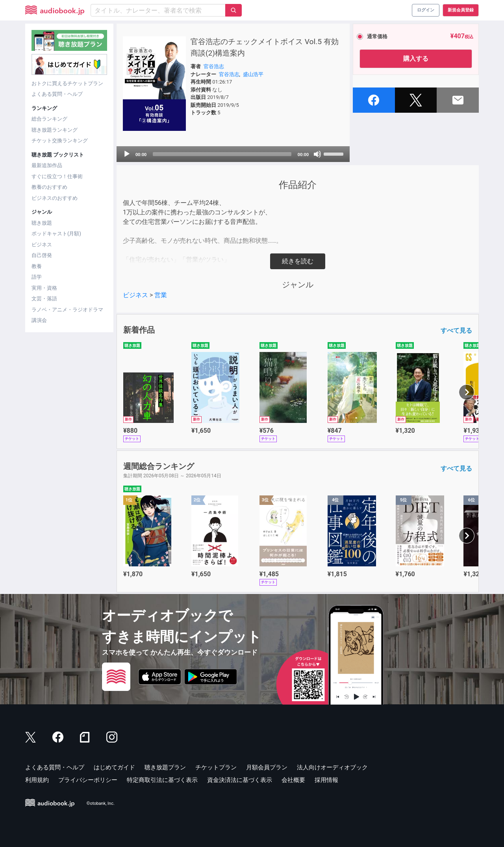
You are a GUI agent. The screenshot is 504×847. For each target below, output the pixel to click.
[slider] (222, 154)
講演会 (39, 320)
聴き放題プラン (165, 767)
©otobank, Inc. (101, 803)
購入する (416, 59)
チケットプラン (216, 767)
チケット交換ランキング (60, 141)
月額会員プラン (267, 767)
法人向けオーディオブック (332, 767)
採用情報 (326, 780)
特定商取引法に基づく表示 (162, 780)
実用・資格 (44, 288)
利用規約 (37, 780)
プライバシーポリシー (88, 780)
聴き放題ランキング (55, 130)
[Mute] (317, 154)
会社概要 (293, 780)
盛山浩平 (253, 74)
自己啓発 (42, 255)
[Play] (127, 154)
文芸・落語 (44, 299)
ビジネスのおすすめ (55, 198)
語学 (37, 277)
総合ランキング (49, 119)
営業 (161, 295)
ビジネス (42, 245)
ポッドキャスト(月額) (56, 234)
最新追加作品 (47, 165)
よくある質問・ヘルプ (57, 94)
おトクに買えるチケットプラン (67, 83)
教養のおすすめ (49, 187)
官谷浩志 (214, 66)
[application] (233, 154)
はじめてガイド (114, 767)
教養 (37, 266)
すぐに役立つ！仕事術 (57, 176)
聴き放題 (42, 223)
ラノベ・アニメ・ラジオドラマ (67, 310)
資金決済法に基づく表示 (240, 780)
